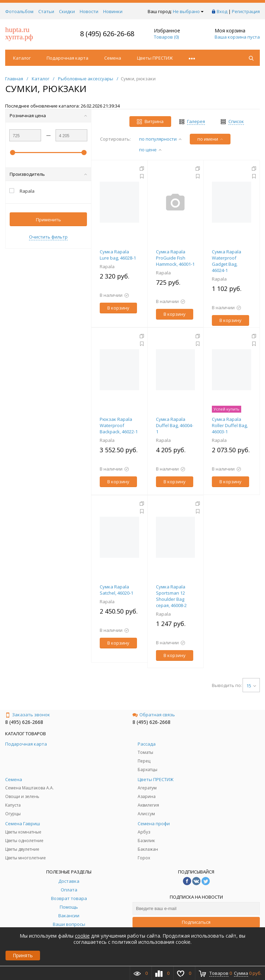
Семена (113, 58)
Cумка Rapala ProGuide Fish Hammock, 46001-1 (175, 258)
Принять (23, 955)
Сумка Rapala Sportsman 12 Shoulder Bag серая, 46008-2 (171, 596)
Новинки (113, 11)
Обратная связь (154, 715)
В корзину (118, 308)
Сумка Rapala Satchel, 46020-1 (116, 590)
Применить (48, 220)
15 (251, 686)
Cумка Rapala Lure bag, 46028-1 (118, 255)
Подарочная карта (67, 58)
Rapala (107, 266)
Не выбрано (188, 11)
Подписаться (196, 922)
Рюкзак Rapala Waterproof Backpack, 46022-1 (119, 425)
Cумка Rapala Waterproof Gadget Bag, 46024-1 (227, 261)
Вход (222, 11)
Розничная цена (48, 115)
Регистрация (246, 11)
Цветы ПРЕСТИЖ (155, 58)
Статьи (46, 11)
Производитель (48, 174)
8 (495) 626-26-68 (107, 34)
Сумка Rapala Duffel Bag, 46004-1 (175, 425)
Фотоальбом (19, 11)
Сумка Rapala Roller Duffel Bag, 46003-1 (230, 425)
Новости (89, 11)
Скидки (67, 11)
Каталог (22, 58)
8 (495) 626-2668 (24, 722)
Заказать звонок (28, 715)
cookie (82, 936)
